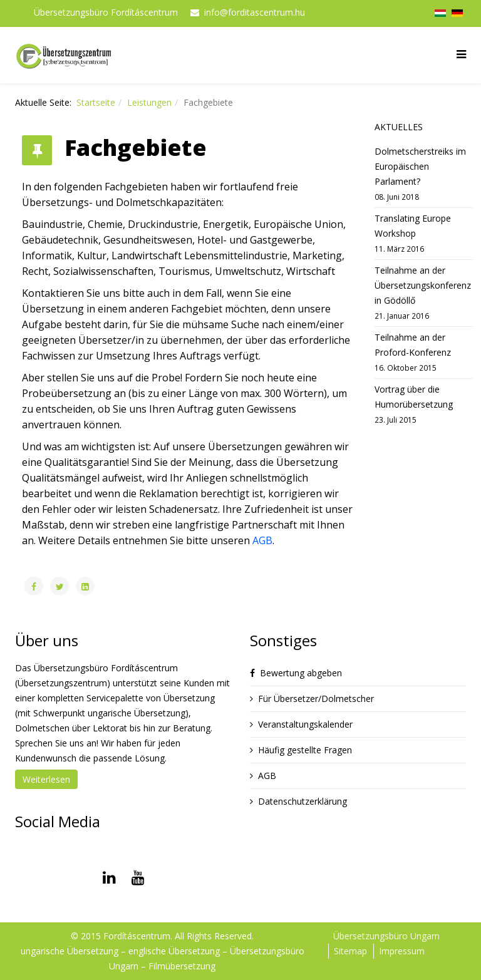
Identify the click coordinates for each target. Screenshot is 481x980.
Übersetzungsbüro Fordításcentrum (106, 12)
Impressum (402, 951)
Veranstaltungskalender (305, 724)
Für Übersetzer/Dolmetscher (316, 699)
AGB (262, 540)
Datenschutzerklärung (303, 801)
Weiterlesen (46, 779)
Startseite (96, 102)
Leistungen (149, 102)
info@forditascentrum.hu (255, 12)
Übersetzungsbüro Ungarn (386, 936)
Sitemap (350, 951)
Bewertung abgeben (301, 673)
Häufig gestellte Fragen (305, 750)
